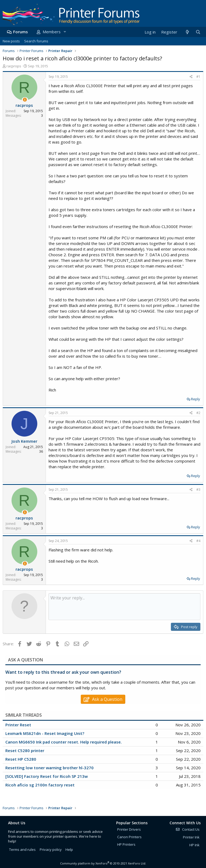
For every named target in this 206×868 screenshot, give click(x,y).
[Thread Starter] (25, 100)
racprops (14, 66)
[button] (65, 32)
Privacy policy (51, 849)
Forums (21, 32)
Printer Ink (191, 837)
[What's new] (187, 32)
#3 (198, 490)
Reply (196, 399)
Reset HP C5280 (21, 759)
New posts (11, 41)
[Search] (198, 32)
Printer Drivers (129, 829)
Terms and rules (22, 849)
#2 (198, 413)
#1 (198, 77)
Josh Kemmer (24, 441)
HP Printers (126, 844)
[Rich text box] (124, 607)
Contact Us (187, 829)
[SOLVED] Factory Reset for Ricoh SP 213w (47, 776)
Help (69, 849)
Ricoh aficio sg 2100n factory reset (40, 785)
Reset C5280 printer (25, 750)
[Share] (191, 77)
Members (52, 32)
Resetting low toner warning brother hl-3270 (49, 768)
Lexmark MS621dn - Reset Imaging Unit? (45, 733)
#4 (198, 541)
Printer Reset (18, 725)
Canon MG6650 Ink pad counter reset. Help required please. (64, 742)
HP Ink (194, 845)
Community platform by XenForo (103, 863)
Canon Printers (129, 837)
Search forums (36, 41)
